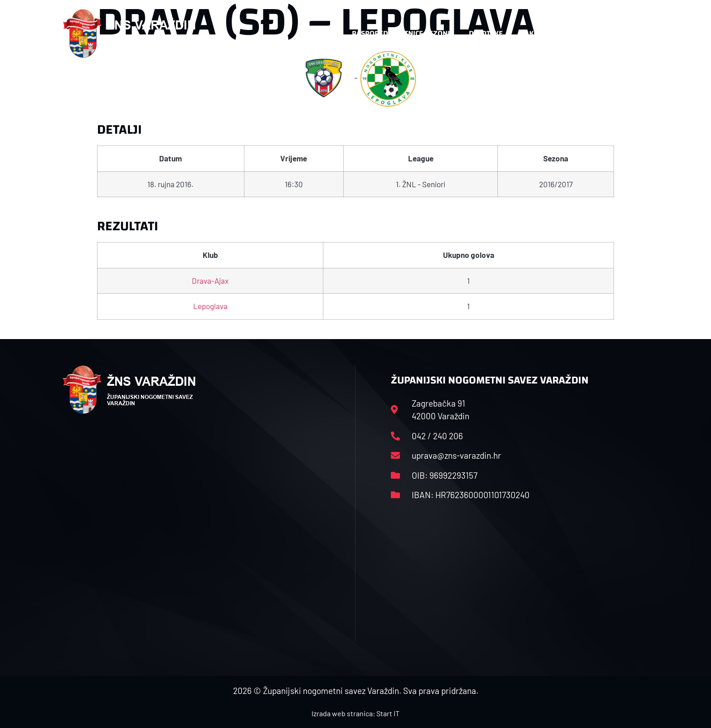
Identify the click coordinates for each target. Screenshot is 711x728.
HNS (328, 33)
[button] (630, 34)
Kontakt (549, 34)
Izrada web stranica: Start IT (355, 713)
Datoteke (490, 34)
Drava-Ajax (210, 281)
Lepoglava (210, 306)
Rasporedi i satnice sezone (402, 33)
